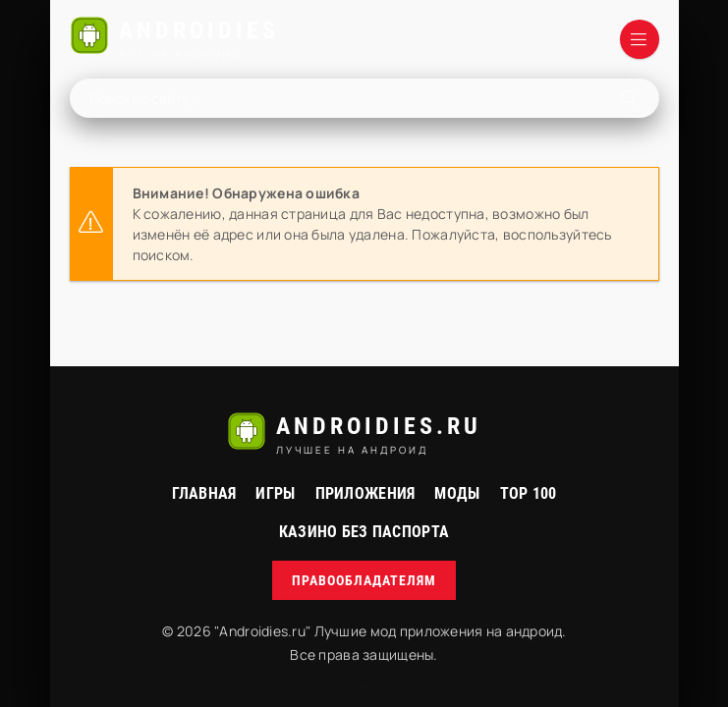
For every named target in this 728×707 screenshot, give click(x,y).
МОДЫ (457, 493)
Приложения (365, 493)
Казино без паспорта (364, 532)
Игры (275, 493)
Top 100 (529, 493)
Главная (204, 493)
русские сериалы (364, 687)
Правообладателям (364, 580)
